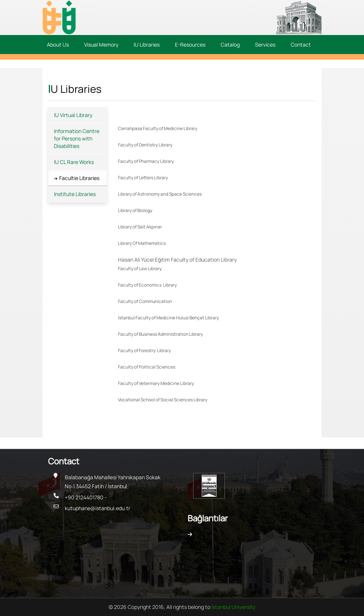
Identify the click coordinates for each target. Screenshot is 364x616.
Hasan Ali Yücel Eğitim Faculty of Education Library (177, 260)
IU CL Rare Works (74, 162)
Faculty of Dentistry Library (145, 145)
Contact (301, 45)
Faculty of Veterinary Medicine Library (156, 383)
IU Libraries (147, 45)
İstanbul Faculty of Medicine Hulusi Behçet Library (168, 318)
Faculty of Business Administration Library (160, 334)
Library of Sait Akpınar (140, 227)
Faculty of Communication (145, 301)
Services (265, 45)
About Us (58, 45)
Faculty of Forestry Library (144, 350)
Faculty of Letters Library (143, 178)
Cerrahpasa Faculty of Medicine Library (158, 128)
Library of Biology (135, 210)
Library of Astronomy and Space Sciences (160, 194)
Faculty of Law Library (140, 268)
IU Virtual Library (73, 115)
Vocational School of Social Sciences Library (163, 400)
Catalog (230, 45)
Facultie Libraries (79, 178)
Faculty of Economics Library (147, 285)
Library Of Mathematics (142, 243)
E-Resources (190, 45)
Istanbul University (233, 607)
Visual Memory (101, 45)
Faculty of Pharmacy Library (146, 161)
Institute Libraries (75, 194)
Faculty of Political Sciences (147, 367)
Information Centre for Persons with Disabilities (77, 138)
